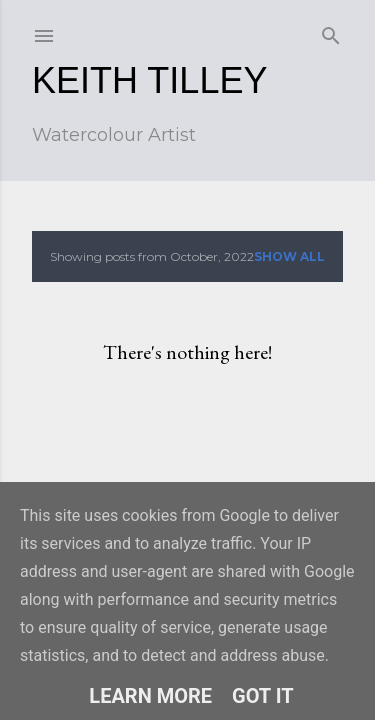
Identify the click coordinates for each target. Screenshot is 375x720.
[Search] (331, 31)
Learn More (150, 696)
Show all (289, 256)
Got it (263, 696)
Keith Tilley (149, 80)
